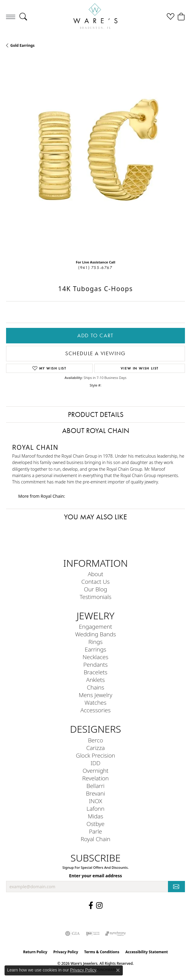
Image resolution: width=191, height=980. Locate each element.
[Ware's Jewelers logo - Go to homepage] (95, 17)
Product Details (96, 414)
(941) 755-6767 (95, 268)
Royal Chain (95, 839)
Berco (95, 740)
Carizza (96, 748)
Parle (95, 831)
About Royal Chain (96, 431)
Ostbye (95, 824)
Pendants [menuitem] (95, 664)
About (95, 574)
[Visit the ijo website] (93, 934)
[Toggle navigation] (11, 17)
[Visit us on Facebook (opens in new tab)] (91, 906)
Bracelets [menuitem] (95, 672)
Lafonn (96, 808)
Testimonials (96, 597)
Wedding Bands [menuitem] (96, 634)
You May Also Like (95, 517)
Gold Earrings (22, 45)
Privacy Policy (66, 952)
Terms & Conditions (102, 952)
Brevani (96, 793)
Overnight (95, 770)
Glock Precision (95, 755)
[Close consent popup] (118, 970)
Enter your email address (95, 876)
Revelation (95, 778)
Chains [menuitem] (95, 687)
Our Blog (96, 589)
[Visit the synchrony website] (116, 934)
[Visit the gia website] (72, 934)
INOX (95, 801)
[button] (23, 17)
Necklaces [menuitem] (96, 657)
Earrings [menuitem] (96, 649)
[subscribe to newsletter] (176, 887)
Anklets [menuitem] (95, 680)
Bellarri (95, 786)
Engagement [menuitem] (95, 626)
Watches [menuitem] (95, 702)
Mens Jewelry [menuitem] (96, 695)
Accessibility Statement (146, 952)
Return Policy (35, 952)
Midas (96, 816)
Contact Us (95, 581)
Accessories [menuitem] (95, 710)
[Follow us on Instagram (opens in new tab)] (99, 906)
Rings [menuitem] (96, 642)
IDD (96, 763)
